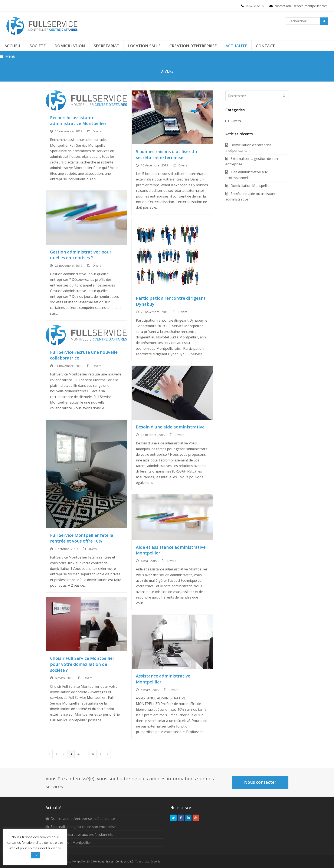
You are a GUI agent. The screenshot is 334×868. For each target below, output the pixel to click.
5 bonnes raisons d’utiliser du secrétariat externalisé (166, 154)
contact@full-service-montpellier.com (301, 6)
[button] (8, 56)
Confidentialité (124, 862)
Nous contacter (260, 782)
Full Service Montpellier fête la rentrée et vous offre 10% (82, 538)
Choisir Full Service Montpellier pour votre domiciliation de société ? (82, 664)
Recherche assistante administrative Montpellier (78, 121)
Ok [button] (35, 855)
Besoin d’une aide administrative (170, 427)
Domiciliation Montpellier (251, 186)
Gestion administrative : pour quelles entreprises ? (81, 255)
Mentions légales (103, 862)
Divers (97, 131)
